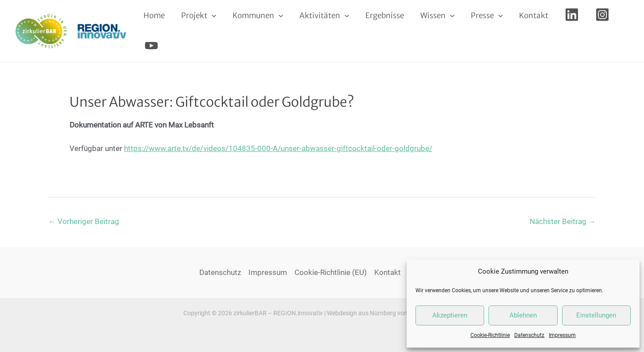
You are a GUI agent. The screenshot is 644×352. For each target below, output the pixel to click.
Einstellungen (596, 315)
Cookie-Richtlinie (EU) (331, 272)
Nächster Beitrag (563, 221)
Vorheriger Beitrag (84, 221)
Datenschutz (529, 335)
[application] (209, 15)
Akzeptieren (450, 315)
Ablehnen (523, 315)
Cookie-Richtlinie (490, 335)
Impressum (562, 335)
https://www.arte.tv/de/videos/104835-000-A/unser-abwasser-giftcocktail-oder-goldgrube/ (278, 148)
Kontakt (388, 272)
